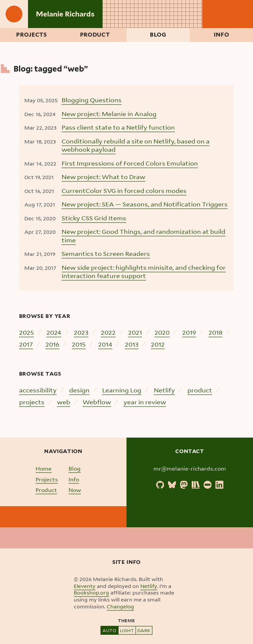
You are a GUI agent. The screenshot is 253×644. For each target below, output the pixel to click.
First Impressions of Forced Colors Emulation (130, 163)
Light (127, 630)
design (79, 390)
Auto (109, 630)
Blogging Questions (92, 100)
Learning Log (122, 390)
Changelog (120, 606)
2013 (132, 344)
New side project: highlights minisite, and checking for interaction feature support (144, 272)
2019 (189, 332)
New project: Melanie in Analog (109, 114)
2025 (27, 332)
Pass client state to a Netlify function (118, 127)
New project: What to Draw (103, 177)
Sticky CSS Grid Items (94, 218)
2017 (26, 344)
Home (44, 468)
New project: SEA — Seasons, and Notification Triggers (145, 204)
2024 (54, 332)
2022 (108, 332)
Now (75, 490)
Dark (144, 630)
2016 (52, 344)
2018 (215, 332)
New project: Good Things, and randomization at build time (143, 236)
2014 (105, 344)
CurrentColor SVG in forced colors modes (124, 190)
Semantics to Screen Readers (106, 253)
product (200, 390)
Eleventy (85, 586)
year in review (145, 402)
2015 (79, 344)
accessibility (38, 390)
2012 (158, 344)
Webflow (97, 402)
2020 (162, 332)
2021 (135, 332)
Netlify (164, 390)
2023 (81, 332)
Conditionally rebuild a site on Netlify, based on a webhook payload (136, 145)
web (64, 402)
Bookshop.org (91, 593)
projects (32, 402)
